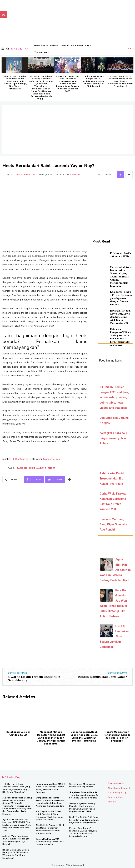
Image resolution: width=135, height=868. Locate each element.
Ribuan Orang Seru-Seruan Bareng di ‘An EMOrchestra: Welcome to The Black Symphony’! (120, 81)
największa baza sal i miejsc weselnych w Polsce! (113, 438)
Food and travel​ (116, 797)
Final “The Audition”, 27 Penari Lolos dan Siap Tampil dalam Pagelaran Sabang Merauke (84, 820)
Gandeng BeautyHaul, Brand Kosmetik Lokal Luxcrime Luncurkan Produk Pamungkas (84, 736)
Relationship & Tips (118, 792)
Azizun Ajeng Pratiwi (23, 175)
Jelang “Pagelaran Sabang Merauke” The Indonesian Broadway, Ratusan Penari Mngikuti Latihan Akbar (82, 807)
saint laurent (37, 468)
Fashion (75, 175)
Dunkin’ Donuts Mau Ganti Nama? (102, 677)
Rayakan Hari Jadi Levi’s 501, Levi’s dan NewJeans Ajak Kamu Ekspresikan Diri (120, 317)
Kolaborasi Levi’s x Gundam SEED (121, 255)
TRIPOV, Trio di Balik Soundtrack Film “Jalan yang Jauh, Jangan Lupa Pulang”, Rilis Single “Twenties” (15, 83)
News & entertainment (119, 788)
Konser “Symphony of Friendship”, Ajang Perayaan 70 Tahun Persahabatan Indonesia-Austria (83, 832)
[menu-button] (3, 49)
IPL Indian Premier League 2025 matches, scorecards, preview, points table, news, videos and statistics (114, 397)
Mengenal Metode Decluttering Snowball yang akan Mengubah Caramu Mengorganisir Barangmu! (121, 277)
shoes (51, 468)
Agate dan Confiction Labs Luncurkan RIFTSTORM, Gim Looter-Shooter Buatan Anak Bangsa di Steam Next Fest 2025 (68, 84)
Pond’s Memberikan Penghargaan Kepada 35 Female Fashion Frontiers (117, 736)
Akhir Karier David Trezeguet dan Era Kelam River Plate (112, 478)
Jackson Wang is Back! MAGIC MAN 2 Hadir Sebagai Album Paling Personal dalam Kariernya (50, 788)
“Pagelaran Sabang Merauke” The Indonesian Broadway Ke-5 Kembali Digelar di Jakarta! (84, 795)
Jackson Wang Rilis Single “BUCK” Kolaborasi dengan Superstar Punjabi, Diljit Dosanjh (94, 81)
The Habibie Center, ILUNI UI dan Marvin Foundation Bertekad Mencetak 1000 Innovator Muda (50, 829)
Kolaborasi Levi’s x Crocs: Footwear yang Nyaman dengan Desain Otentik (121, 298)
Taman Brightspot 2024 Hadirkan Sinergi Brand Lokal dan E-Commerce (50, 842)
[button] (8, 49)
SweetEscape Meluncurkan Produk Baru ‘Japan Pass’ (82, 785)
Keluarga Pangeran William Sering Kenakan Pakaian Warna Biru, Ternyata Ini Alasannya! (121, 337)
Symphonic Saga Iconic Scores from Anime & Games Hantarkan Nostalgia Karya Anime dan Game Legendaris (50, 802)
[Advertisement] (67, 129)
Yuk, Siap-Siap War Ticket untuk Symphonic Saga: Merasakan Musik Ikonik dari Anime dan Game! (49, 816)
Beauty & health (116, 783)
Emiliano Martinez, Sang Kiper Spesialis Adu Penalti (113, 524)
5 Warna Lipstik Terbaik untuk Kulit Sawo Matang (34, 678)
